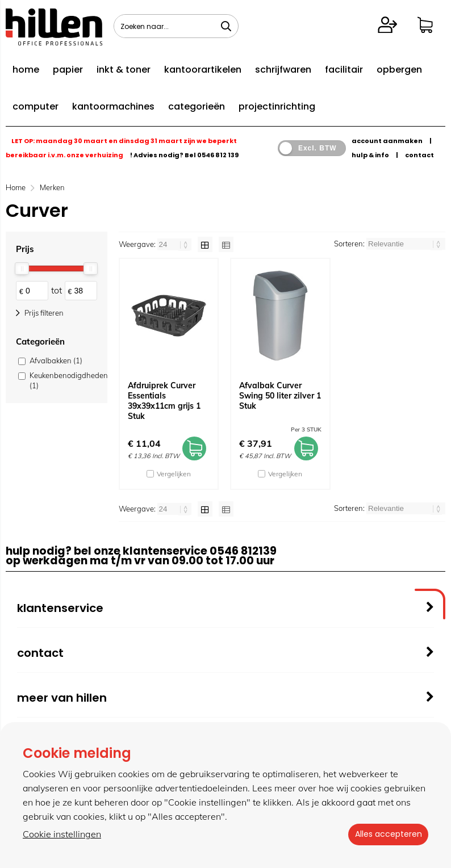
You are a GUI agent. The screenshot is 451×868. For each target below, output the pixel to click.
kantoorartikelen (203, 70)
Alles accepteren (386, 835)
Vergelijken (174, 474)
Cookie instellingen (62, 835)
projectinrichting (277, 106)
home (26, 70)
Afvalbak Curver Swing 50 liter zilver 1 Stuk (280, 396)
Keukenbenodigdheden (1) (62, 380)
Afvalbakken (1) (56, 360)
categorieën (197, 106)
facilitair (344, 70)
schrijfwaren (283, 70)
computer (36, 106)
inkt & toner (124, 70)
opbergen (399, 70)
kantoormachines (113, 106)
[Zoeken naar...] (226, 26)
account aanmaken (387, 141)
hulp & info (370, 155)
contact (419, 155)
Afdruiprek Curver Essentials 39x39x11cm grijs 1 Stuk (164, 401)
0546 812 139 (218, 155)
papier (68, 70)
